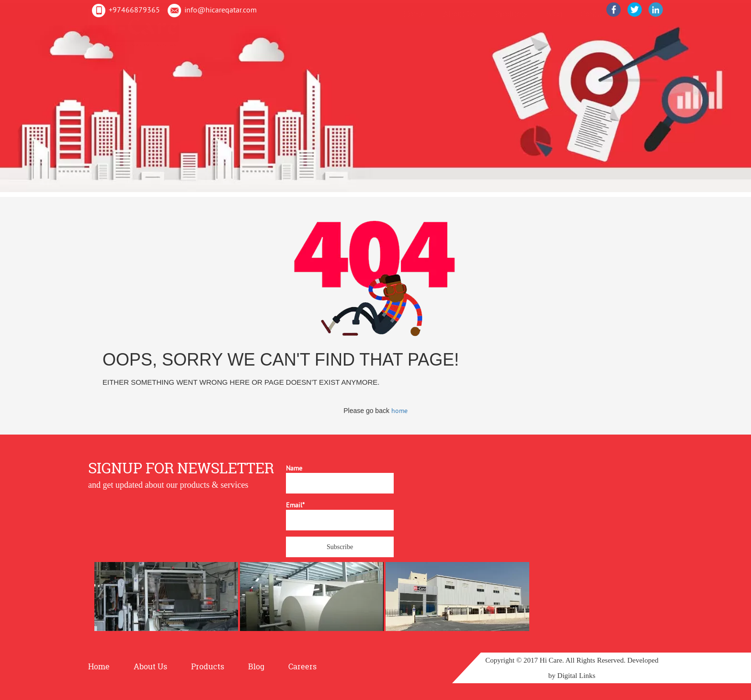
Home (414, 27)
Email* (340, 516)
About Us (460, 27)
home (399, 411)
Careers (302, 666)
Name (340, 479)
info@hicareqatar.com (221, 10)
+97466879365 (134, 10)
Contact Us (600, 27)
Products (511, 27)
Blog (554, 27)
